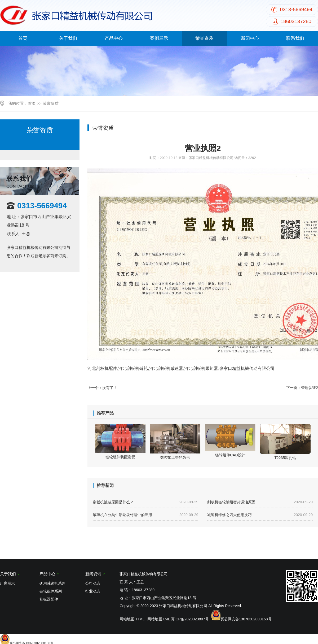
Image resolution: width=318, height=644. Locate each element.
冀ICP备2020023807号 (190, 619)
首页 (23, 38)
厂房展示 (7, 583)
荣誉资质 (204, 38)
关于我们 (68, 38)
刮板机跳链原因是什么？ (145, 502)
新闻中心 (250, 38)
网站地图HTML (132, 619)
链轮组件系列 (51, 591)
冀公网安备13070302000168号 (246, 619)
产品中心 (114, 38)
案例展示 (159, 38)
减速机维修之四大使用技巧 (260, 515)
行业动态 (93, 591)
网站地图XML (158, 619)
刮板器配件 (49, 599)
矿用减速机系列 (52, 583)
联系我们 (295, 38)
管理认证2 (310, 388)
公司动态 (93, 583)
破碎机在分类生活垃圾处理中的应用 (145, 515)
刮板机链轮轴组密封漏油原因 (260, 502)
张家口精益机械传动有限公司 (211, 158)
